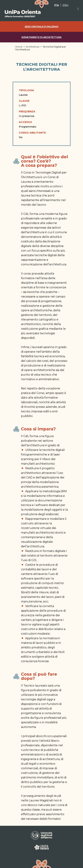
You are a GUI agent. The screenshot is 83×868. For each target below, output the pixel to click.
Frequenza (27, 111)
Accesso (25, 122)
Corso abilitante (32, 133)
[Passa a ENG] (65, 5)
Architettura (33, 47)
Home (19, 47)
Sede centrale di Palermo (42, 27)
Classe (24, 101)
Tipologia (26, 90)
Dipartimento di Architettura (41, 37)
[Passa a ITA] (57, 5)
